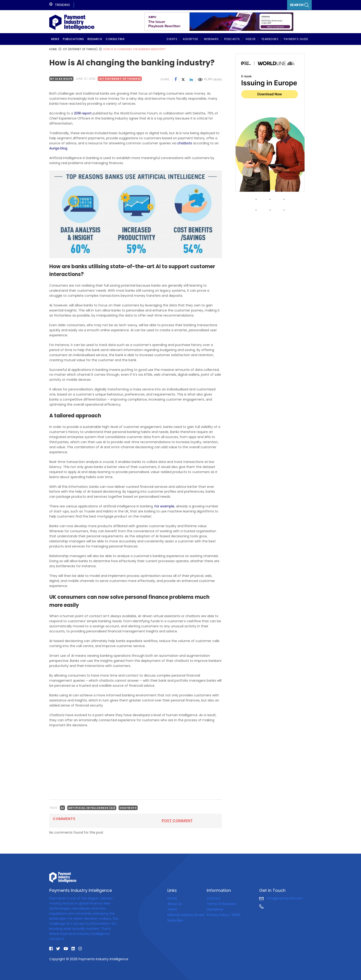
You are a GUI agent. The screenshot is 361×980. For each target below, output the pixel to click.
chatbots (184, 143)
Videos (251, 39)
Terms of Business (221, 904)
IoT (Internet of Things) (120, 79)
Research (95, 39)
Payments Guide (296, 39)
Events (172, 39)
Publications (73, 39)
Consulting (115, 39)
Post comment (177, 821)
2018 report (83, 113)
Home (172, 898)
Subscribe (175, 920)
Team (172, 909)
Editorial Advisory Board (186, 915)
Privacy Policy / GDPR (224, 915)
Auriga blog (58, 148)
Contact (214, 898)
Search (300, 5)
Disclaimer (215, 909)
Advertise (191, 39)
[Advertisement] (136, 763)
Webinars (211, 39)
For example (164, 506)
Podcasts (232, 39)
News (55, 39)
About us (175, 904)
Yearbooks (270, 39)
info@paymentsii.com (281, 898)
